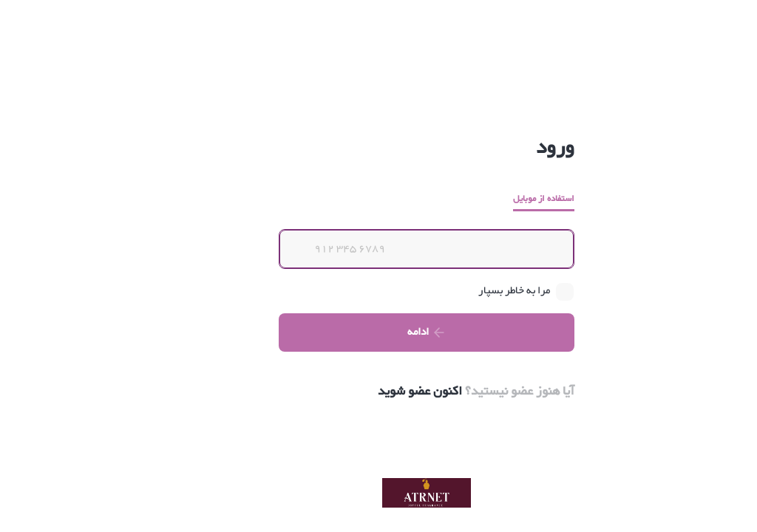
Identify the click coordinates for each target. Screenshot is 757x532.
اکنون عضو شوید (372, 392)
